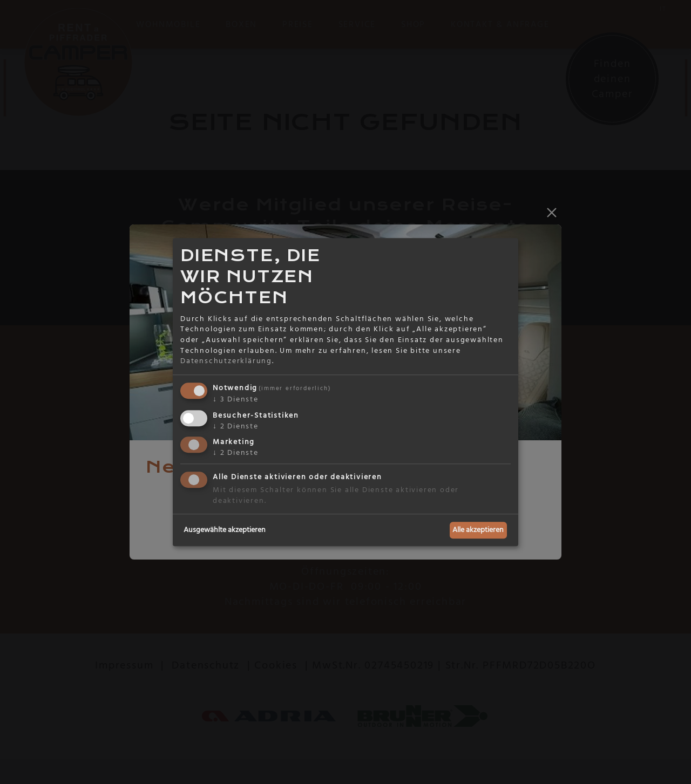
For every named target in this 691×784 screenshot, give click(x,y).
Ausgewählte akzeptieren (225, 530)
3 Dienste (236, 399)
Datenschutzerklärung (226, 361)
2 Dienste (236, 426)
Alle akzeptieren (478, 530)
